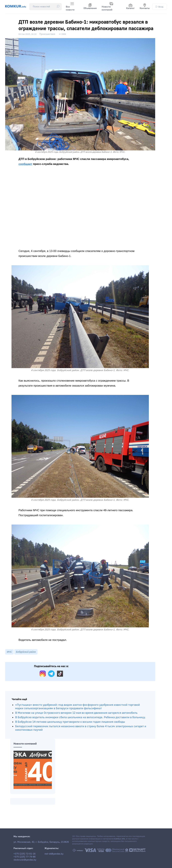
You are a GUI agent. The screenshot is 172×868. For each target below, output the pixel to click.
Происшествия (47, 34)
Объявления (90, 7)
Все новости (70, 7)
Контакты (145, 7)
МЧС (9, 657)
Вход (159, 7)
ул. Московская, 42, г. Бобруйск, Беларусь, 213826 (41, 842)
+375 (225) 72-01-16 (24, 854)
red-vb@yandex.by (54, 854)
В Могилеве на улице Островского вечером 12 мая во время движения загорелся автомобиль (76, 718)
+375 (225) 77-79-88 (24, 857)
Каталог (130, 7)
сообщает (25, 164)
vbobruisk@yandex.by (25, 860)
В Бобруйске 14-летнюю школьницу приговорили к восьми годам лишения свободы (70, 727)
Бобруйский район (26, 657)
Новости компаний (107, 7)
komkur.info (120, 839)
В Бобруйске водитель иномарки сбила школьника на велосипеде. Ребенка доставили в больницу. (80, 723)
